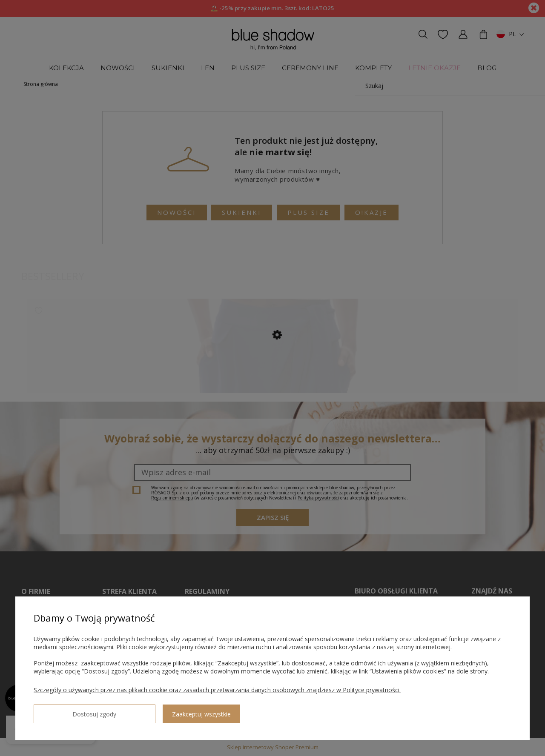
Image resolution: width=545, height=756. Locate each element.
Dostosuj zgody (64, 710)
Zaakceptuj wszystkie (141, 711)
